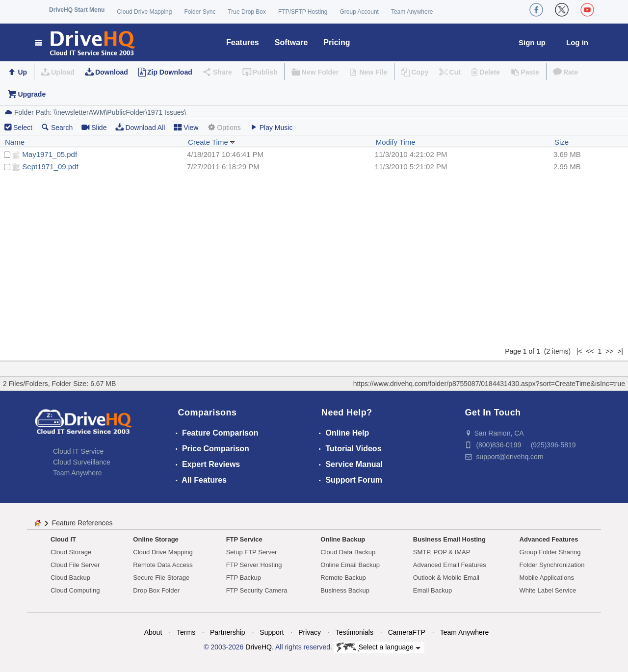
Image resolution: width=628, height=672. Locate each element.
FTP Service (244, 539)
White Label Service (548, 590)
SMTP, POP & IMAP (442, 552)
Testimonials (354, 632)
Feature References (82, 523)
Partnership (228, 632)
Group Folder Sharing (550, 552)
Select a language (379, 647)
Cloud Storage (71, 552)
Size (562, 142)
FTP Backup (244, 578)
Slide (94, 127)
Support (272, 632)
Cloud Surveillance (82, 462)
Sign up (532, 42)
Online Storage (156, 539)
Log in (577, 42)
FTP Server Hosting (254, 565)
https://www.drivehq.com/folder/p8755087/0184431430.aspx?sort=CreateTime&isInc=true (489, 384)
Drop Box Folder (156, 590)
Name (15, 142)
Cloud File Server (75, 565)
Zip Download (170, 72)
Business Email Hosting (449, 539)
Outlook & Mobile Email (446, 578)
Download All (140, 127)
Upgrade (32, 94)
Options (224, 127)
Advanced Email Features (450, 565)
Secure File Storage (161, 578)
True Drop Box (247, 12)
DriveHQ (259, 647)
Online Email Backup (350, 565)
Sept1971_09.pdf (50, 167)
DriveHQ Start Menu (77, 10)
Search (57, 127)
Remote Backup (343, 578)
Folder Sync (200, 12)
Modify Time (396, 142)
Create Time (211, 142)
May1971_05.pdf (50, 154)
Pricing (337, 42)
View (186, 127)
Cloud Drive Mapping (144, 12)
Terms (186, 632)
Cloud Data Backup (348, 552)
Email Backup (432, 590)
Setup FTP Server (252, 552)
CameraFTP (407, 632)
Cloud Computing (75, 590)
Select (23, 128)
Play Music (271, 127)
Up (22, 72)
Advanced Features (549, 539)
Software (291, 42)
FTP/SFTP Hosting (303, 12)
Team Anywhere (412, 12)
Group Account (359, 12)
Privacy (310, 632)
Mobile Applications (547, 578)
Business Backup (345, 590)
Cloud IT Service (78, 451)
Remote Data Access (163, 565)
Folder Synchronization (552, 565)
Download (112, 72)
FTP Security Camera (257, 590)
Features (243, 42)
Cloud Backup (70, 578)
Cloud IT (63, 539)
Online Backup (343, 539)
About (153, 632)
